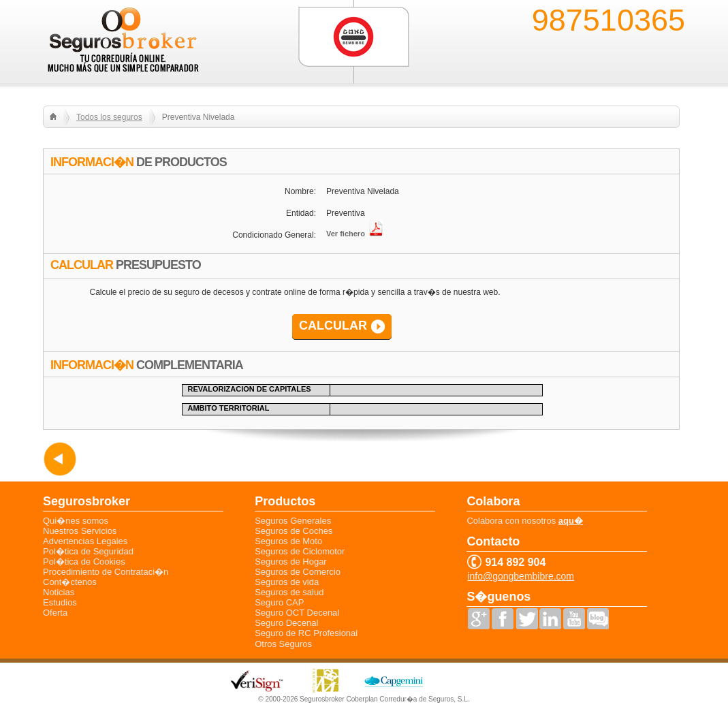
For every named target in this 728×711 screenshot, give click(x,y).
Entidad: (301, 213)
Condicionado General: (274, 235)
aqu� (571, 521)
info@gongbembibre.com (521, 576)
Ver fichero (354, 234)
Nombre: (300, 191)
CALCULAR (333, 326)
